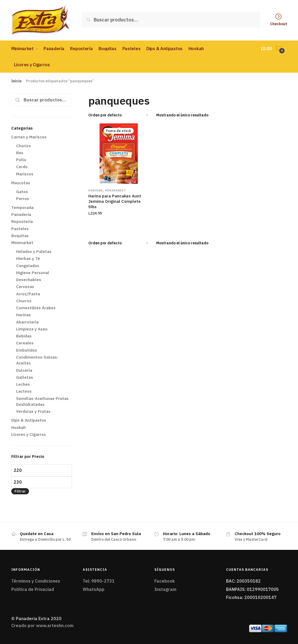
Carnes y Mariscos (29, 137)
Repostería (22, 221)
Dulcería (24, 370)
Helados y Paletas (34, 251)
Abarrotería (27, 322)
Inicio (16, 81)
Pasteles (20, 229)
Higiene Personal (33, 273)
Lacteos (24, 391)
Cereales (25, 343)
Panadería (21, 214)
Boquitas (20, 236)
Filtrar (20, 491)
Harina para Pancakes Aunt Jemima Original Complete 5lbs (115, 201)
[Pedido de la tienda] (120, 115)
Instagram (165, 589)
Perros (23, 199)
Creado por (42, 625)
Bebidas (24, 336)
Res (20, 153)
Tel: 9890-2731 (99, 581)
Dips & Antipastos (29, 420)
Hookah (19, 427)
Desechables (29, 280)
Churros (24, 301)
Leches (23, 384)
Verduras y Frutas (33, 411)
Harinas (96, 190)
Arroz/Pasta (28, 294)
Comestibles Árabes (36, 308)
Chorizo (23, 146)
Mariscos (25, 174)
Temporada (22, 207)
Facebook (165, 581)
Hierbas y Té (28, 258)
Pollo (21, 160)
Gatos (22, 192)
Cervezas (25, 287)
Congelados (28, 266)
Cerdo (22, 167)
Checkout (279, 24)
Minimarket (116, 190)
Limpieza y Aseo (32, 329)
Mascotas (21, 183)
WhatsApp (94, 589)
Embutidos (27, 350)
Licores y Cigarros (29, 434)
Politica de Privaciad (33, 589)
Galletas (25, 377)
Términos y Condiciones (36, 581)
